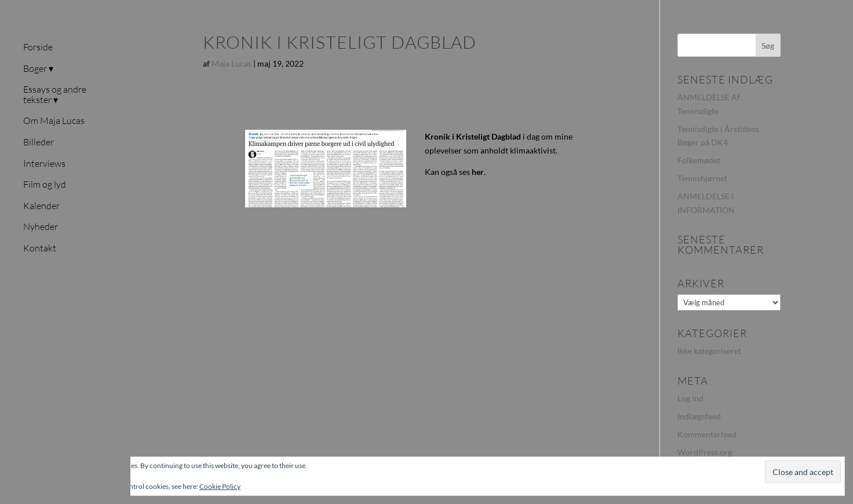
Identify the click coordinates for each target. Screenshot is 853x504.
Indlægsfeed (699, 416)
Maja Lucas (232, 63)
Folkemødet (699, 160)
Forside (38, 48)
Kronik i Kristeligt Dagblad (473, 136)
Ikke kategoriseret (709, 351)
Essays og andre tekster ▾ (55, 95)
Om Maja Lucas (54, 121)
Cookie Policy (220, 486)
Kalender (41, 206)
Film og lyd (45, 185)
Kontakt (40, 249)
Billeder (39, 143)
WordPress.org (705, 452)
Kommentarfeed (707, 434)
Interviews (44, 164)
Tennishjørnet (702, 178)
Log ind (690, 398)
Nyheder (41, 227)
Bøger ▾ (38, 69)
